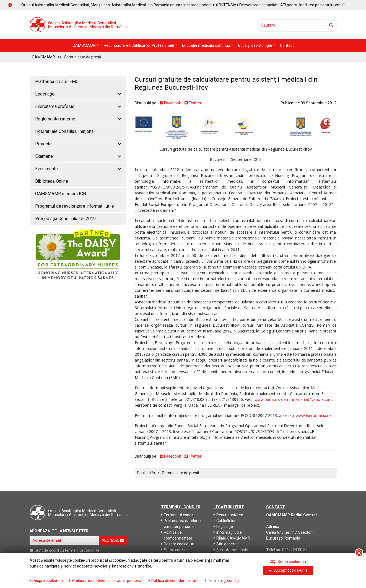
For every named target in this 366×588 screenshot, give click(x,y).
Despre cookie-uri (178, 544)
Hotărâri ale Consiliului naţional (65, 131)
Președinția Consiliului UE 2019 (65, 219)
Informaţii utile (228, 532)
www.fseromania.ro (313, 415)
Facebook (170, 103)
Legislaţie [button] (78, 94)
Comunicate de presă (83, 57)
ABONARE (113, 540)
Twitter (193, 103)
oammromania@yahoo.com (306, 399)
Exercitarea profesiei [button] (78, 106)
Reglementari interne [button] (78, 119)
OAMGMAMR (85, 45)
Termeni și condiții (178, 515)
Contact (287, 45)
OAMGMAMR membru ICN (61, 194)
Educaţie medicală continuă (207, 45)
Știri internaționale (231, 550)
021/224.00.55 (295, 550)
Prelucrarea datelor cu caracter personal (182, 524)
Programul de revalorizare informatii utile (75, 206)
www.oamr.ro (267, 399)
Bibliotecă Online (52, 181)
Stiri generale (227, 544)
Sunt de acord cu (49, 550)
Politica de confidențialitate (177, 535)
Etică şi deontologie (255, 45)
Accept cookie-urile (288, 570)
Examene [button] (78, 156)
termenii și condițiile (82, 550)
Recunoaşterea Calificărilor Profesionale (139, 45)
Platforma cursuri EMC (57, 82)
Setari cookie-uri (288, 562)
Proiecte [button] (78, 144)
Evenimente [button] (78, 169)
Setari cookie (174, 550)
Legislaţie (223, 527)
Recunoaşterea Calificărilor (228, 518)
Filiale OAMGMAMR (232, 538)
